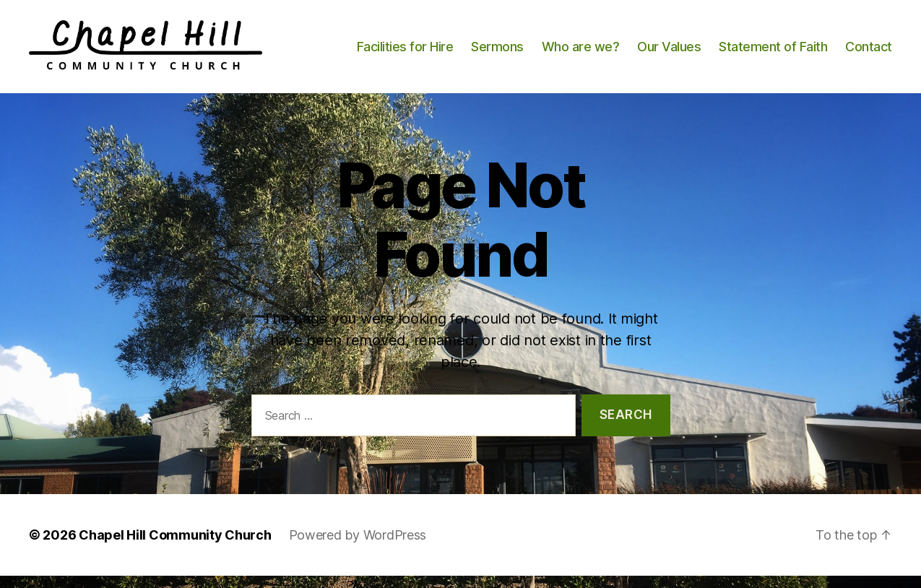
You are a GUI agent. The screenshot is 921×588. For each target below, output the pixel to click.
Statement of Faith (773, 52)
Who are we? (581, 52)
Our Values (669, 52)
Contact (869, 52)
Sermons (497, 52)
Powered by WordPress (358, 547)
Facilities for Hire (405, 52)
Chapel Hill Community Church (175, 547)
